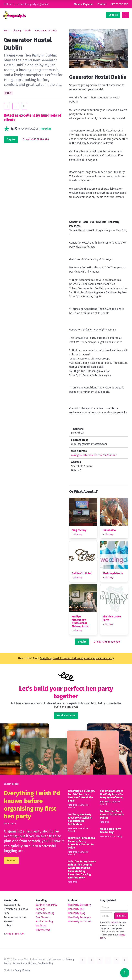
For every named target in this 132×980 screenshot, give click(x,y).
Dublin (28, 31)
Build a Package (66, 715)
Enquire (113, 15)
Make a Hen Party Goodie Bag (110, 830)
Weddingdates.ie (113, 573)
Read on (11, 860)
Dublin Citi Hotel (82, 573)
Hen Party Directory (79, 905)
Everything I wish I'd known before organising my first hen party (77, 658)
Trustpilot (45, 129)
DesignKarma (22, 970)
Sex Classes (43, 917)
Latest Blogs (11, 784)
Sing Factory (79, 530)
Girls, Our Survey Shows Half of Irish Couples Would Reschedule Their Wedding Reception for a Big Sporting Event (82, 869)
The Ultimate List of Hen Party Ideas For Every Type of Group (112, 794)
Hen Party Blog (77, 913)
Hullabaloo (109, 530)
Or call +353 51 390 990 (36, 139)
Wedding (41, 926)
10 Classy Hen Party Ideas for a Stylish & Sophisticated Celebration (80, 819)
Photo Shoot (43, 930)
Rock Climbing (44, 921)
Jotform (114, 922)
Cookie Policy (46, 963)
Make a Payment (84, 4)
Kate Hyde (10, 823)
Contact (102, 4)
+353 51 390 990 (119, 4)
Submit (121, 916)
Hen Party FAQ (76, 909)
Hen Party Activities (79, 921)
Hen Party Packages (79, 917)
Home (6, 31)
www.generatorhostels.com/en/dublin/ (94, 455)
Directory (17, 31)
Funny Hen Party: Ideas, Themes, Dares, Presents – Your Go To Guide (82, 843)
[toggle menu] (126, 15)
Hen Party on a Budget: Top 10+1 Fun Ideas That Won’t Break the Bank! (81, 796)
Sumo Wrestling (45, 913)
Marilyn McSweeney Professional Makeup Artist (80, 621)
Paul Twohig (117, 836)
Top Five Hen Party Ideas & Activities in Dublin (112, 814)
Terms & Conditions (24, 963)
